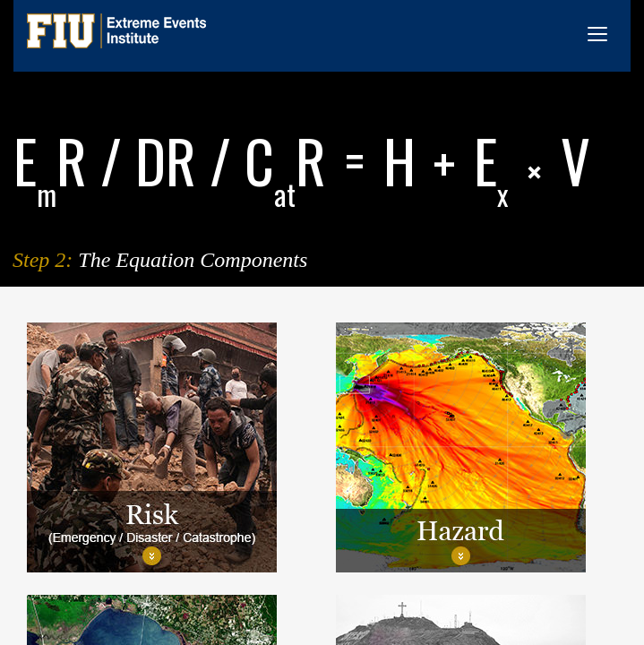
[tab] (168, 447)
